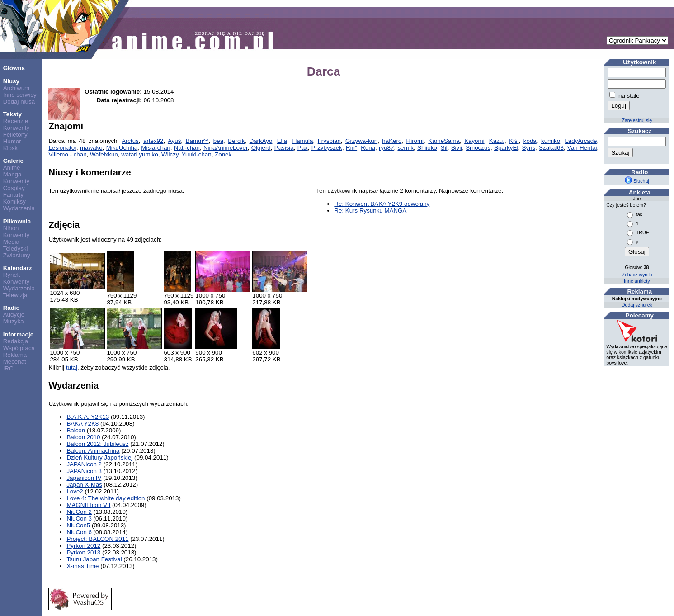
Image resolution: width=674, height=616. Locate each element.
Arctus (130, 141)
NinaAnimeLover (226, 148)
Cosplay (14, 188)
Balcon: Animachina (93, 451)
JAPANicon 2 (84, 464)
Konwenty (16, 128)
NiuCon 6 (79, 532)
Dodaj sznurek (637, 305)
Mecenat (15, 362)
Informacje (18, 334)
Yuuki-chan (197, 154)
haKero (392, 141)
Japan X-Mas (84, 485)
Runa (368, 148)
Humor (12, 141)
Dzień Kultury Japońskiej (99, 457)
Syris (528, 148)
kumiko (551, 141)
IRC (8, 368)
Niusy (11, 81)
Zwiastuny (17, 255)
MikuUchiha (122, 148)
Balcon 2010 (83, 437)
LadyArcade (581, 141)
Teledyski (16, 249)
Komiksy (14, 201)
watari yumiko (139, 154)
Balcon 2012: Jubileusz (97, 444)
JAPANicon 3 (84, 471)
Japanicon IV (84, 478)
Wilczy (170, 154)
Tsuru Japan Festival (94, 559)
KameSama (444, 141)
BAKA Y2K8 (82, 424)
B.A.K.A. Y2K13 (88, 417)
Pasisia (284, 148)
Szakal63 (551, 148)
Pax (303, 148)
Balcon (76, 430)
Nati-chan (187, 148)
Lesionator (62, 148)
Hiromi (415, 141)
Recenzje (16, 121)
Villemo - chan (67, 154)
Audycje (14, 315)
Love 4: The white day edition (106, 498)
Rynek (12, 275)
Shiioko (427, 148)
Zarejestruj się (637, 120)
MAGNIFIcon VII (88, 505)
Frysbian (329, 141)
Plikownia (17, 221)
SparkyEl (506, 148)
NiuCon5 (78, 525)
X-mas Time (82, 566)
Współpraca (19, 348)
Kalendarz (18, 268)
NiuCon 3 (79, 519)
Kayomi (474, 141)
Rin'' (351, 148)
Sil (444, 148)
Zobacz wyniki (637, 275)
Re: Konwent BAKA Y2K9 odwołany (382, 204)
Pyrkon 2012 (83, 546)
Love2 (75, 491)
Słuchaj (637, 181)
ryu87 (386, 148)
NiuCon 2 (79, 512)
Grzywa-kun (361, 141)
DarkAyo (261, 141)
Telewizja (15, 295)
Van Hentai (582, 148)
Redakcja (16, 341)
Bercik (236, 141)
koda (530, 141)
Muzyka (14, 321)
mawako (91, 148)
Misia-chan (156, 148)
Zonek (223, 154)
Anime (12, 168)
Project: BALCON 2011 (97, 539)
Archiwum (16, 88)
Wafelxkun (104, 154)
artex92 (153, 141)
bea (218, 141)
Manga (12, 174)
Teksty (12, 114)
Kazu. (497, 141)
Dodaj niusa (19, 102)
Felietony (15, 135)
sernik (405, 148)
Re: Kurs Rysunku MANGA (370, 211)
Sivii (457, 148)
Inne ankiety (637, 281)
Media (11, 242)
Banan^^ (197, 141)
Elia (282, 141)
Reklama (15, 355)
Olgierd (261, 148)
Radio (12, 308)
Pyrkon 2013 (83, 552)
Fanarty (13, 195)
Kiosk (11, 148)
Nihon (11, 228)
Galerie (13, 161)
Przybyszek (327, 148)
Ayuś (174, 141)
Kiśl (514, 141)
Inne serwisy (20, 95)
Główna (14, 68)
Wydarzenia (19, 208)
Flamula (302, 141)
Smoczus (478, 148)
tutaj (72, 367)
